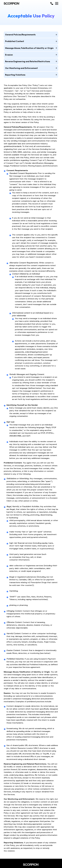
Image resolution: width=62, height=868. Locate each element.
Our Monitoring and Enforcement (31, 68)
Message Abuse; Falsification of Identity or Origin (31, 48)
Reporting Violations (31, 75)
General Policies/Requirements (31, 35)
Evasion (31, 55)
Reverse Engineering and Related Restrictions (31, 61)
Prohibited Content (31, 41)
